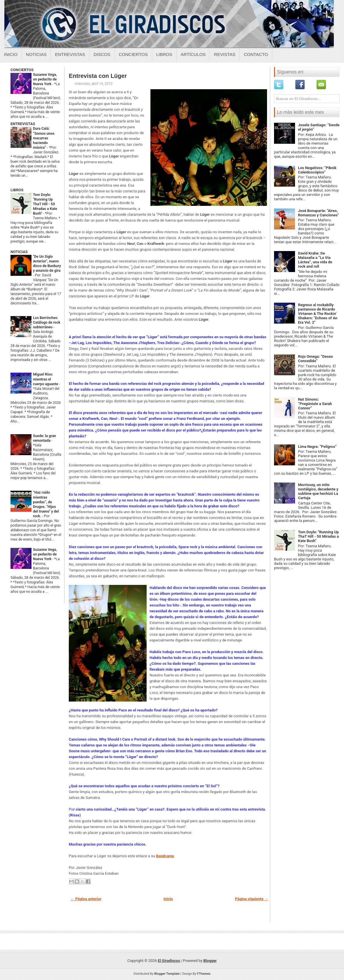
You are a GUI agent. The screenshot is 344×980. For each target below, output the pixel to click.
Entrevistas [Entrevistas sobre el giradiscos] (70, 54)
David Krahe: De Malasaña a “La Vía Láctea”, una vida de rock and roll (315, 260)
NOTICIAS (19, 252)
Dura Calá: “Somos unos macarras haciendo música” (44, 138)
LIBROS (17, 190)
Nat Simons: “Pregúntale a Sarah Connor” (315, 404)
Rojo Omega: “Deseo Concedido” (315, 359)
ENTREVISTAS (23, 124)
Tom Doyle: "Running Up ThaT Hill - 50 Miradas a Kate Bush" (45, 204)
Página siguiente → (252, 899)
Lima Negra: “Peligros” (317, 447)
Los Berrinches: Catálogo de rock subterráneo (47, 322)
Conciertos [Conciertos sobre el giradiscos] (133, 54)
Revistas (225, 54)
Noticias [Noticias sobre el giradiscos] (36, 54)
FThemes (204, 974)
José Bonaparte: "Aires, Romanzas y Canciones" (318, 213)
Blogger (210, 961)
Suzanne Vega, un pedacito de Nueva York (45, 79)
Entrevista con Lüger (98, 76)
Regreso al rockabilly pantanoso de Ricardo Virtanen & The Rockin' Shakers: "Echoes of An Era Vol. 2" (318, 314)
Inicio (11, 54)
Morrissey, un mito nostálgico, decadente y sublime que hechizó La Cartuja (318, 491)
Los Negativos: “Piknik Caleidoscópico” (317, 170)
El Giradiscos (169, 961)
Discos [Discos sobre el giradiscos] (102, 54)
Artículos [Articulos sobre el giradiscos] (193, 54)
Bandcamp (165, 856)
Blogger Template (167, 974)
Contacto (256, 54)
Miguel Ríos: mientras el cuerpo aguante (46, 379)
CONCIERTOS (22, 70)
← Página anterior (86, 899)
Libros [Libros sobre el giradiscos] (164, 54)
